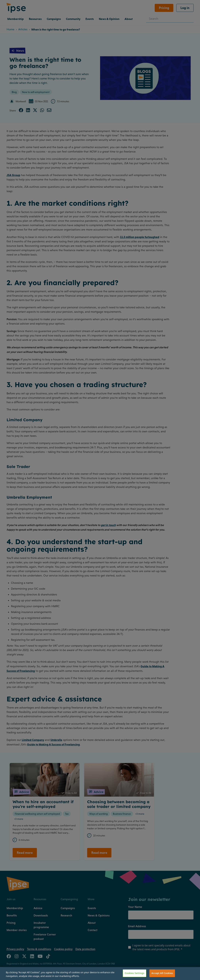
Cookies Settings (135, 973)
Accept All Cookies (162, 973)
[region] (100, 974)
